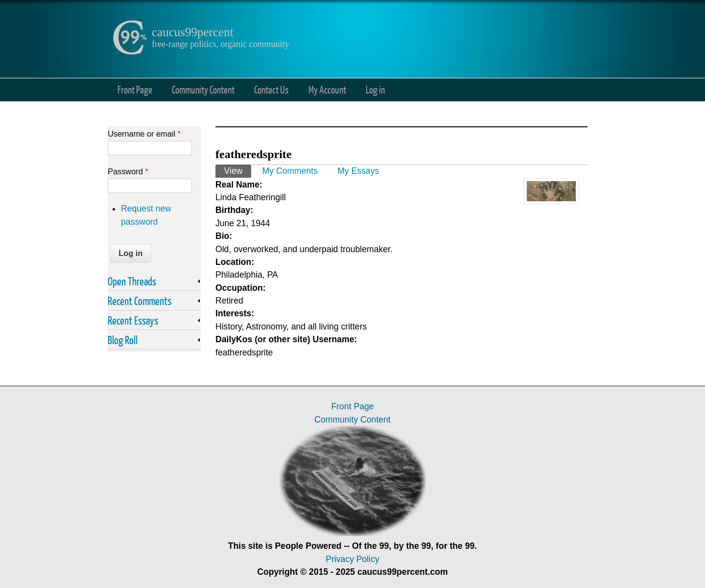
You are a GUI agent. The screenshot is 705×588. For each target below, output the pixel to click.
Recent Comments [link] (140, 301)
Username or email (144, 134)
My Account (327, 89)
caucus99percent (193, 32)
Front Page (135, 89)
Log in (375, 89)
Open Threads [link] (132, 281)
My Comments (290, 171)
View (238, 170)
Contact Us (271, 89)
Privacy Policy (352, 559)
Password (128, 171)
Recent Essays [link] (133, 320)
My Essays (358, 171)
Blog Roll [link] (123, 340)
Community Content (203, 89)
